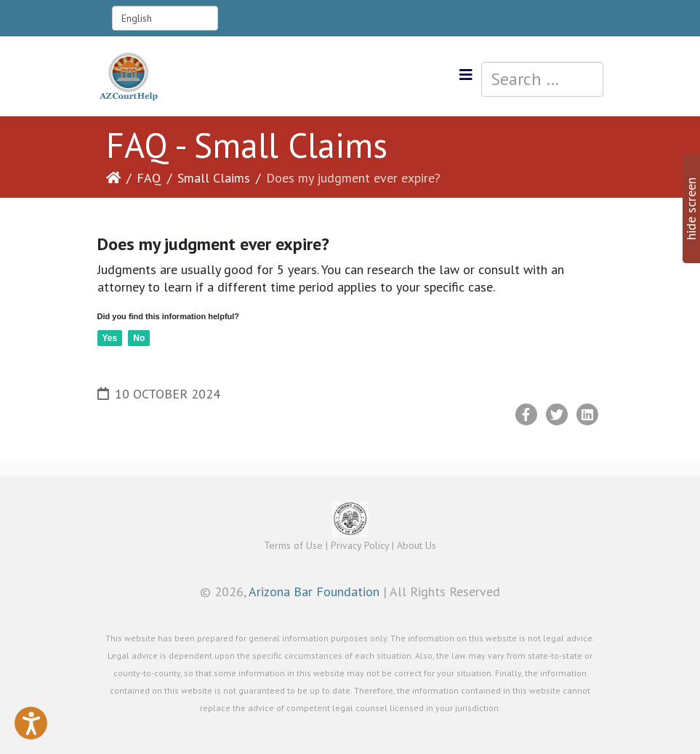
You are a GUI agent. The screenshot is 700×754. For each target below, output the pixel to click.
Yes (110, 338)
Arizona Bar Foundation (314, 591)
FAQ (149, 178)
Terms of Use (293, 545)
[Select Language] (165, 18)
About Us (417, 545)
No (139, 338)
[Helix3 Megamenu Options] (466, 75)
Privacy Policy (360, 545)
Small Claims (214, 178)
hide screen (691, 209)
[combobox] (542, 79)
